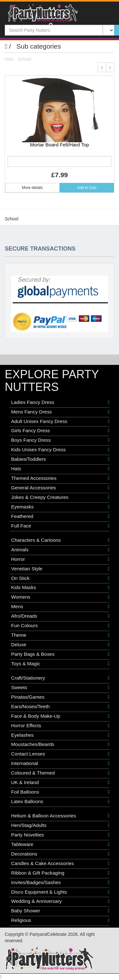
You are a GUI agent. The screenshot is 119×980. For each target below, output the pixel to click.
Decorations (60, 854)
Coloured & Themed (60, 773)
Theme (60, 635)
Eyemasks (60, 507)
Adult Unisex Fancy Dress (60, 421)
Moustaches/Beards (60, 744)
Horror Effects (60, 726)
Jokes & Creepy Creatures (60, 497)
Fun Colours (60, 626)
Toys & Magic (60, 664)
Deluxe (60, 645)
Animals (60, 550)
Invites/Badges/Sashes (60, 883)
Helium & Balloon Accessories (60, 816)
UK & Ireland (60, 782)
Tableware (60, 844)
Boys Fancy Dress (60, 440)
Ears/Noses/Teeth (60, 707)
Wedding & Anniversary (60, 901)
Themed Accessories (60, 478)
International (60, 763)
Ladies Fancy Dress (60, 402)
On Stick (60, 578)
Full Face (60, 526)
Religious (60, 920)
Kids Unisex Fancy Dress (60, 450)
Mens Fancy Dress (60, 412)
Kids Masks (60, 587)
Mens (60, 607)
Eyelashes (60, 735)
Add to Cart (87, 188)
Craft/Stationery (60, 678)
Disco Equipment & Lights (60, 892)
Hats (60, 469)
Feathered (60, 516)
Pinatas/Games (60, 697)
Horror (60, 559)
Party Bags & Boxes (60, 654)
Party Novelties (60, 835)
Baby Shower (60, 911)
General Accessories (60, 488)
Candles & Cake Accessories (60, 863)
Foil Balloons (60, 792)
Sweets (60, 688)
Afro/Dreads (60, 616)
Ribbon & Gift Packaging (60, 873)
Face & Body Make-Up (60, 716)
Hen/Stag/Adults (60, 825)
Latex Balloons (60, 802)
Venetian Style (60, 569)
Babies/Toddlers (60, 459)
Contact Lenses (60, 754)
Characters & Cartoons (60, 540)
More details (32, 188)
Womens (60, 597)
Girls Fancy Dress (60, 431)
